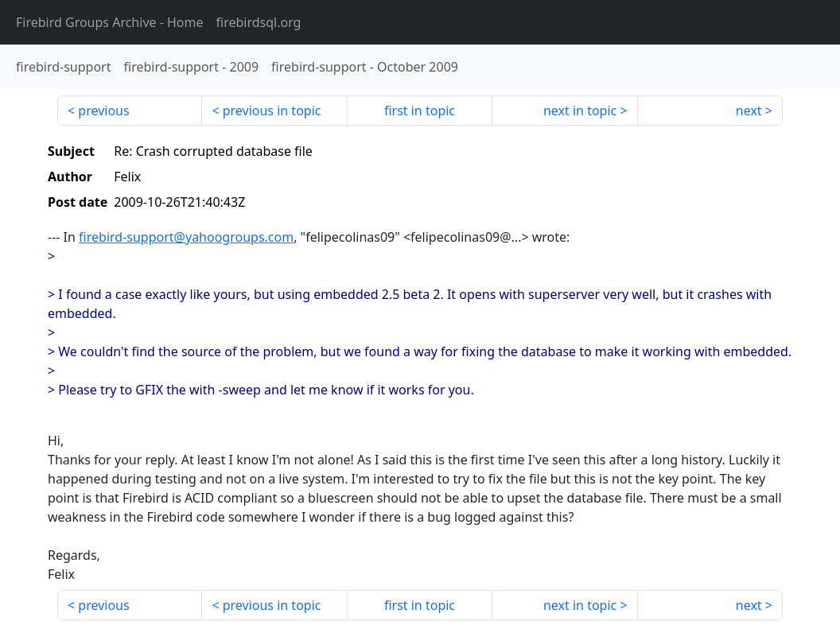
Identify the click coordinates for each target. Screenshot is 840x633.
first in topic (420, 111)
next (749, 111)
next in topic (580, 111)
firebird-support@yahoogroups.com (186, 237)
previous (103, 111)
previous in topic (272, 111)
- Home (110, 22)
